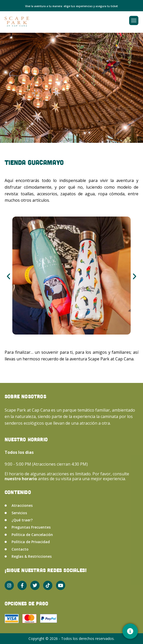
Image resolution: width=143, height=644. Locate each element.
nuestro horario (21, 479)
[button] (8, 276)
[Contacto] (130, 631)
